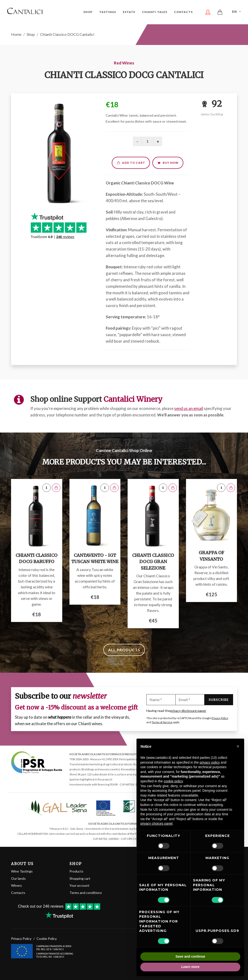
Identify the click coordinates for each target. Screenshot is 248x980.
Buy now (168, 163)
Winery (16, 885)
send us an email (189, 408)
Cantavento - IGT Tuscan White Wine (95, 559)
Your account (79, 885)
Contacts (18, 893)
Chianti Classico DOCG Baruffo (37, 559)
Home (16, 34)
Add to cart (131, 163)
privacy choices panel (156, 823)
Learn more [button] (190, 967)
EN (237, 12)
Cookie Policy (47, 939)
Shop (31, 34)
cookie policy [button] (173, 781)
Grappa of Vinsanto (211, 556)
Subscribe (219, 700)
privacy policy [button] (210, 762)
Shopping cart (80, 878)
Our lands (18, 878)
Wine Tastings (22, 871)
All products (124, 650)
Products (76, 871)
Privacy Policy (220, 718)
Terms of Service (162, 722)
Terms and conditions (86, 893)
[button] (238, 746)
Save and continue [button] (190, 956)
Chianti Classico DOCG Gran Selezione (153, 562)
